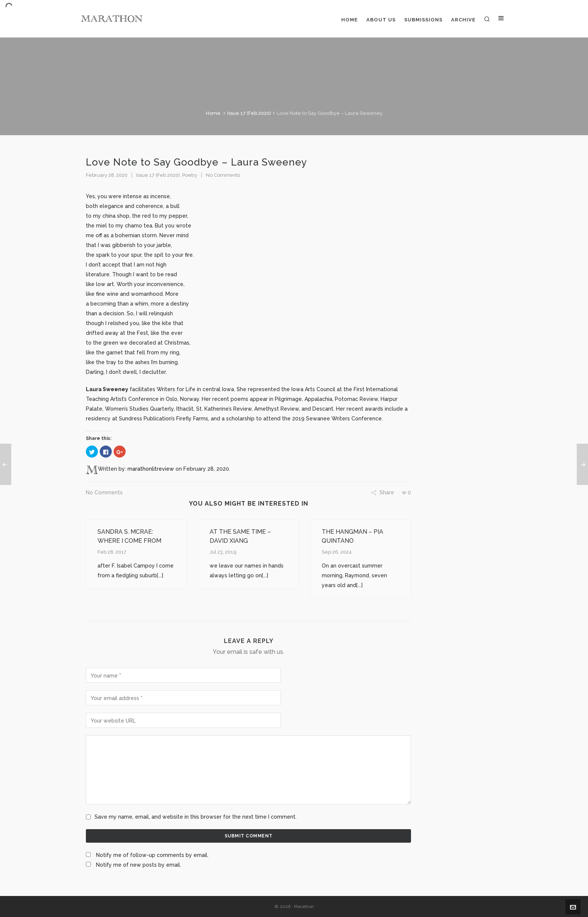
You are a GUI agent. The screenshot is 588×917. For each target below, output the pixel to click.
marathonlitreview (151, 469)
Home (213, 113)
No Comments (223, 175)
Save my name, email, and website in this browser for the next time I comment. (196, 817)
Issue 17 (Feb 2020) (249, 113)
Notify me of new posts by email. (139, 865)
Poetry (190, 175)
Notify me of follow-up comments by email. (152, 855)
